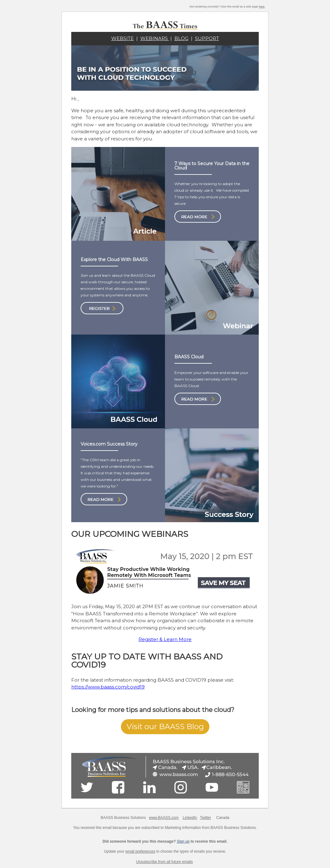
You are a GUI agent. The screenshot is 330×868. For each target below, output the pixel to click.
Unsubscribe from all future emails (165, 862)
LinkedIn (190, 818)
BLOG (181, 38)
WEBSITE (122, 38)
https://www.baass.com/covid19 (108, 687)
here (262, 7)
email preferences (140, 851)
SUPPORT (207, 38)
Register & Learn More (165, 639)
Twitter (205, 818)
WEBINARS (155, 38)
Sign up (183, 841)
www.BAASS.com (164, 818)
